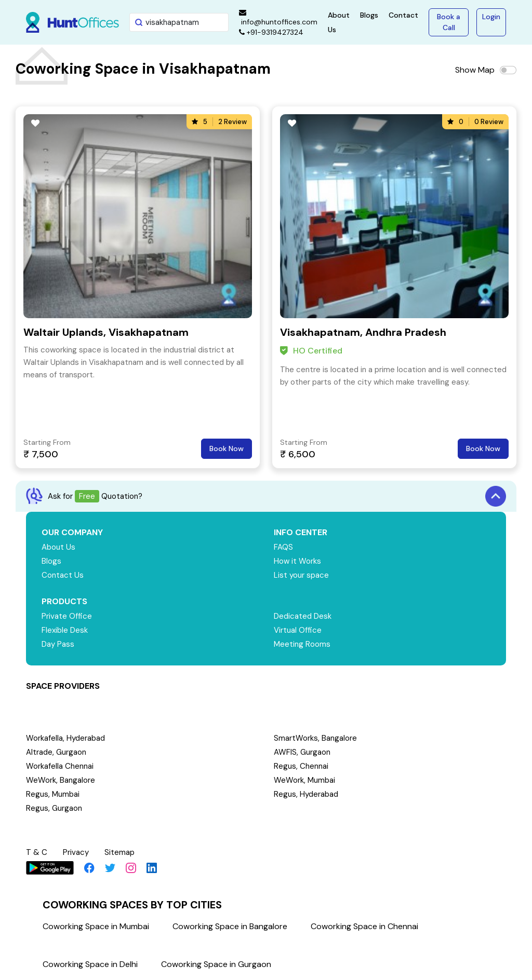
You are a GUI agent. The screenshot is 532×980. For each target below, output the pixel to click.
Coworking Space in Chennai (364, 926)
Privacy (76, 852)
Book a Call (449, 22)
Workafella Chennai (60, 766)
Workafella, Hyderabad (65, 738)
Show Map (475, 70)
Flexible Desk (65, 630)
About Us (58, 547)
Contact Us (63, 575)
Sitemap (119, 852)
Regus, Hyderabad (306, 794)
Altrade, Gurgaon (56, 752)
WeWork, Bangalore (61, 780)
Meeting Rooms (302, 644)
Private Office (67, 616)
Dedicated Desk (303, 616)
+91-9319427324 (271, 32)
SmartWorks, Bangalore (315, 738)
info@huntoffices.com (278, 18)
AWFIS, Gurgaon (302, 752)
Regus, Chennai (301, 766)
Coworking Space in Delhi (90, 964)
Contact (403, 15)
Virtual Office (298, 630)
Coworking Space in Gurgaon (216, 964)
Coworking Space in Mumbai (96, 926)
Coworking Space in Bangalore (230, 926)
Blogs (369, 15)
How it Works (297, 561)
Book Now (227, 448)
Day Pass (58, 644)
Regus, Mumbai (53, 794)
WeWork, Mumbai (304, 780)
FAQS (283, 547)
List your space (301, 575)
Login (491, 17)
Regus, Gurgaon (54, 808)
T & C (37, 852)
